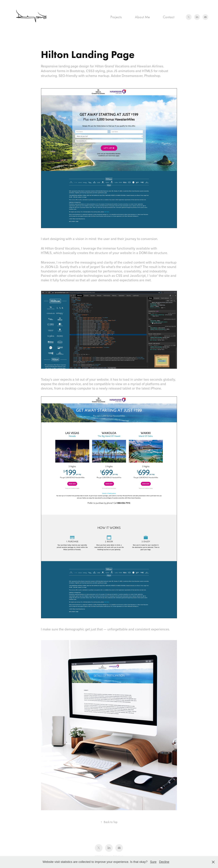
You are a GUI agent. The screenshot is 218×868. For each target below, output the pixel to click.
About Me (142, 17)
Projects (116, 17)
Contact (169, 17)
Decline (164, 862)
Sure (153, 862)
